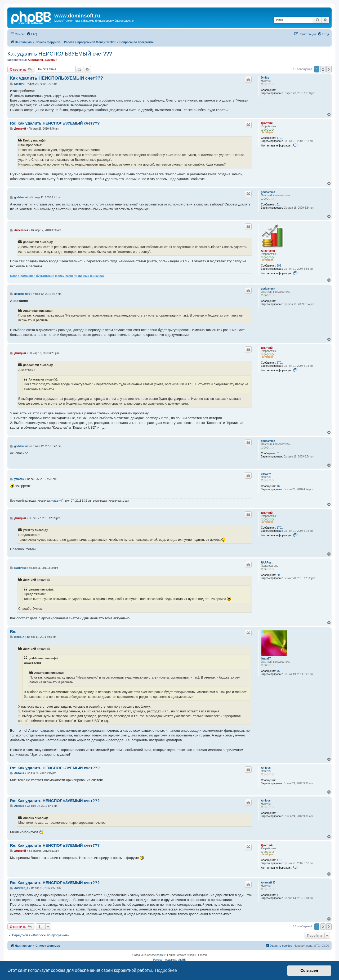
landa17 (266, 659)
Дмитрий (51, 60)
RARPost (267, 563)
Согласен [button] (309, 970)
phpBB (160, 955)
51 (278, 205)
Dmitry (265, 78)
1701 (280, 138)
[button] (329, 69)
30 (278, 575)
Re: (13, 631)
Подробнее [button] (166, 970)
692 (279, 266)
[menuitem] (32, 34)
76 (278, 671)
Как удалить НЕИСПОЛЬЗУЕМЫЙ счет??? (60, 54)
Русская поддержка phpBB (169, 960)
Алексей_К (268, 883)
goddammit (268, 192)
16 (278, 486)
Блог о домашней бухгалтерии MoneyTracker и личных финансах (57, 276)
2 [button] (323, 69)
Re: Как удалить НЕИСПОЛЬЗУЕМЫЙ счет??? (55, 123)
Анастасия (35, 60)
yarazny (266, 474)
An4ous (266, 768)
